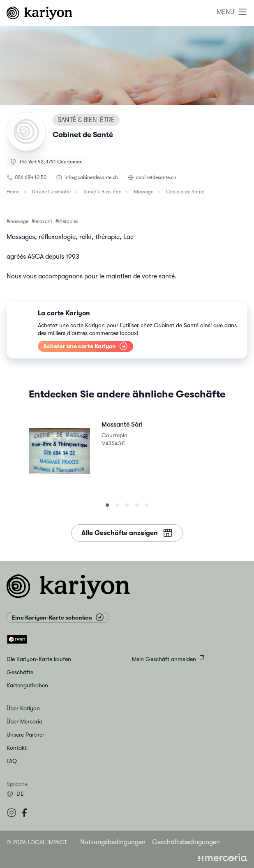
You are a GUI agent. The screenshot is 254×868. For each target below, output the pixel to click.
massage (19, 221)
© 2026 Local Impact (37, 842)
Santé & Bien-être (102, 192)
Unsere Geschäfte (51, 192)
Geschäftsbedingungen (186, 842)
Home (13, 192)
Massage (144, 192)
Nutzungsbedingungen (113, 842)
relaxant (43, 221)
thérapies (68, 221)
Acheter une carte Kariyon (85, 346)
